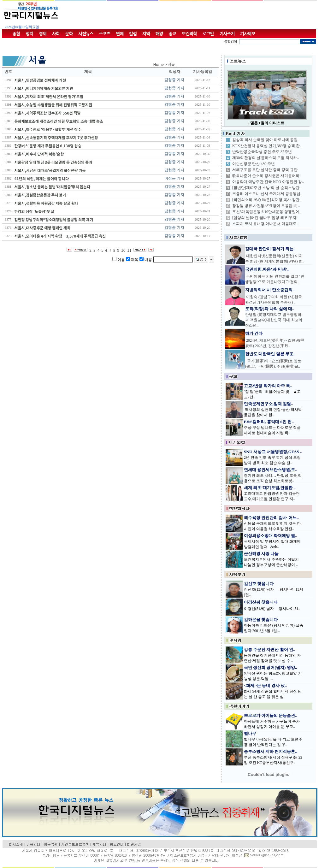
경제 (43, 33)
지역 (146, 33)
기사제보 (248, 33)
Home (159, 64)
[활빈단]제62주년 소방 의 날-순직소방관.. (267, 188)
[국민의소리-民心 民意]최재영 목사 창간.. (267, 200)
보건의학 (189, 33)
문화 (69, 33)
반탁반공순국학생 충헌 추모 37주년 (262, 152)
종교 (173, 33)
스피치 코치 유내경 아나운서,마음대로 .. (266, 224)
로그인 (208, 33)
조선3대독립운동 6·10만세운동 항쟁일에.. (267, 212)
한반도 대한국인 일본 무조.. (270, 354)
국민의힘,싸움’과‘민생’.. (267, 269)
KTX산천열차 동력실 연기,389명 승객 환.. (267, 146)
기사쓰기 (227, 33)
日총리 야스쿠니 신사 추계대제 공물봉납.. (267, 194)
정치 (29, 33)
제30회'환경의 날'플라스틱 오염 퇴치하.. (266, 158)
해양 (159, 33)
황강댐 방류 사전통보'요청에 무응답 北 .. (266, 206)
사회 (56, 33)
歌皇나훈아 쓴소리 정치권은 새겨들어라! (266, 176)
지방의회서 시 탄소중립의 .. (270, 290)
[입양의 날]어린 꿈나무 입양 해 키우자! (265, 218)
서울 (171, 64)
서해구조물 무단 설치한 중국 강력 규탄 (265, 170)
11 (129, 250)
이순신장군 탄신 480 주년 (254, 164)
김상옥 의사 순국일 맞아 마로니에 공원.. (266, 140)
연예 (120, 33)
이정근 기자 (174, 178)
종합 (16, 33)
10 (123, 250)
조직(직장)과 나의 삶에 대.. (270, 309)
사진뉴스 (86, 33)
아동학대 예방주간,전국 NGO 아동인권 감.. (268, 182)
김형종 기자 (174, 80)
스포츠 (105, 33)
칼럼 (133, 33)
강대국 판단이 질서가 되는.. (270, 249)
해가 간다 (254, 333)
